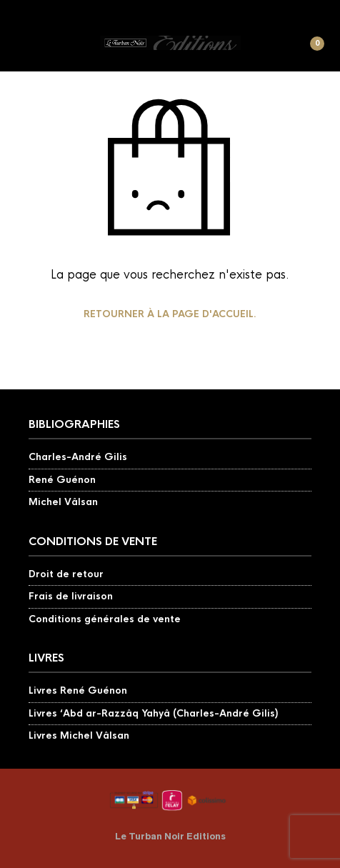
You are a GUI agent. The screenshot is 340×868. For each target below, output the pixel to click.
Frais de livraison (71, 596)
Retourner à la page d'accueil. (170, 314)
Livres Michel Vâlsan (79, 735)
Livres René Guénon (78, 690)
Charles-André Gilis (78, 457)
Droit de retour (66, 574)
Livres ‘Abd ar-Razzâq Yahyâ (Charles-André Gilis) (153, 713)
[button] (26, 50)
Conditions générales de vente (105, 619)
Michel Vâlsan (63, 502)
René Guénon (62, 480)
